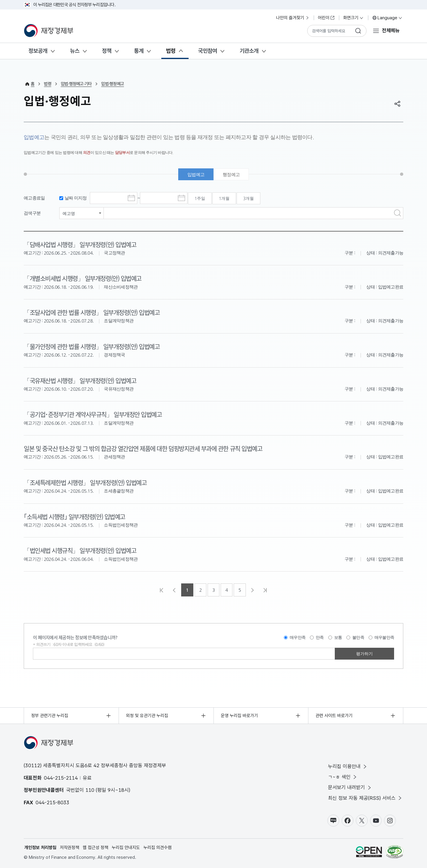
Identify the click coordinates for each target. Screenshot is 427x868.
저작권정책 (70, 848)
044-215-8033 (52, 802)
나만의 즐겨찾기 (293, 18)
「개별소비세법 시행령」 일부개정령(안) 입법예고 (83, 278)
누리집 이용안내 (348, 766)
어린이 (326, 18)
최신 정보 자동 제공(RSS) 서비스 (365, 798)
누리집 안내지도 (126, 848)
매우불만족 (384, 637)
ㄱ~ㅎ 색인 (343, 777)
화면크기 (353, 18)
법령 (171, 51)
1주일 (200, 198)
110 (90, 790)
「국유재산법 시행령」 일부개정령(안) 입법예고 (80, 380)
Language (387, 18)
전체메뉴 (391, 31)
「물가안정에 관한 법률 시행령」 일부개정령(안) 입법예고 (92, 346)
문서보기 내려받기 (350, 788)
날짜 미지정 (76, 198)
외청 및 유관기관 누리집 (147, 716)
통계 (139, 51)
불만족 (358, 637)
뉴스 (75, 51)
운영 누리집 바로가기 (239, 716)
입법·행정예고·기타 (76, 84)
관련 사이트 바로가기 (334, 716)
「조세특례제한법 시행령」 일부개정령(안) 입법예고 (85, 482)
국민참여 (208, 51)
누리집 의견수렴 (158, 848)
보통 (338, 637)
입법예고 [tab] (196, 174)
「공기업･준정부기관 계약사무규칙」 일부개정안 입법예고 (93, 414)
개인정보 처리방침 (40, 848)
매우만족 (298, 637)
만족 (320, 637)
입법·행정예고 (113, 84)
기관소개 (249, 51)
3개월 (248, 198)
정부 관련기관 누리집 (50, 716)
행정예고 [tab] (231, 174)
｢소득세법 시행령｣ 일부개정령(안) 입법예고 (74, 516)
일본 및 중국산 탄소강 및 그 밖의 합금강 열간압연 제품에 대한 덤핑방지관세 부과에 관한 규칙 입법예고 (143, 448)
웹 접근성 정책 (95, 848)
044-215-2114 (61, 778)
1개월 (224, 198)
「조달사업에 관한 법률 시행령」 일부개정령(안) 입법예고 (92, 312)
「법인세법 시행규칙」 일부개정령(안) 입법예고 (80, 550)
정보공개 (38, 51)
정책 (107, 51)
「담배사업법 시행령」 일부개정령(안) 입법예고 (80, 244)
